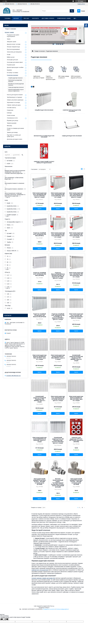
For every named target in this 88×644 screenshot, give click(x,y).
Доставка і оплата (48, 18)
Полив (9, 55)
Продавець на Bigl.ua (44, 608)
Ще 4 (8, 216)
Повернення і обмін (64, 18)
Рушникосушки (11, 65)
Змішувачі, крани (12, 42)
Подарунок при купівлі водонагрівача (13, 36)
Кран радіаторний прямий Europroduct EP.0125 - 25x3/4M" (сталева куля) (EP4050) (40, 482)
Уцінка (9, 39)
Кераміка (9, 70)
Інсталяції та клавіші (13, 73)
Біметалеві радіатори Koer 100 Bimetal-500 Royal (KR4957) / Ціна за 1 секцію (58, 235)
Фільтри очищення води (13, 47)
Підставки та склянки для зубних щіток (14, 136)
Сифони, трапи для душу (14, 105)
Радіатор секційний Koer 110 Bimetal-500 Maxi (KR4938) (40, 274)
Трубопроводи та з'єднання (14, 97)
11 (82, 507)
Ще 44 (8, 288)
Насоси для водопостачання (15, 95)
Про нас (26, 18)
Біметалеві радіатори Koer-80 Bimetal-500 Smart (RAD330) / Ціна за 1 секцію (76, 235)
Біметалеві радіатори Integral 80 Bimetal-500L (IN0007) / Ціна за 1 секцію (58, 357)
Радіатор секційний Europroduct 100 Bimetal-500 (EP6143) (40, 315)
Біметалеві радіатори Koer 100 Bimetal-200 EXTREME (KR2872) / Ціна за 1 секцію (58, 398)
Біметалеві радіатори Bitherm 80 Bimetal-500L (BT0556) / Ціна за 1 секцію (76, 398)
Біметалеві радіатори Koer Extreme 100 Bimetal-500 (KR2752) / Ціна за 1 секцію (76, 316)
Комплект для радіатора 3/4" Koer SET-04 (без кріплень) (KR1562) (76, 440)
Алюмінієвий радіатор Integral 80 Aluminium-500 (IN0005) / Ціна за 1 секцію (40, 399)
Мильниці (9, 126)
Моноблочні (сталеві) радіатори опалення (44, 136)
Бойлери (9, 113)
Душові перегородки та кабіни (15, 67)
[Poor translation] (6, 619)
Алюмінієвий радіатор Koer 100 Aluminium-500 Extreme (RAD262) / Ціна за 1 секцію (58, 440)
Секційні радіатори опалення (44, 110)
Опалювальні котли (12, 118)
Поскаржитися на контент (49, 609)
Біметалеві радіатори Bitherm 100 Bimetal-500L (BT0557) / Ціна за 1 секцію (40, 357)
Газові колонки (11, 115)
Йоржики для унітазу (13, 121)
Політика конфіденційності (62, 609)
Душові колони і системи (14, 44)
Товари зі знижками (10, 29)
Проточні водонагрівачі (13, 49)
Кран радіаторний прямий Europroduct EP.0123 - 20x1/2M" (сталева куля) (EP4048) (76, 482)
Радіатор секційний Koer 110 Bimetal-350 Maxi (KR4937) (40, 234)
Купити (40, 209)
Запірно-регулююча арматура (15, 100)
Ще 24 (8, 197)
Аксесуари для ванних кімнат (15, 62)
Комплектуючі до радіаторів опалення (72, 111)
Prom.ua (52, 606)
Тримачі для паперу (12, 132)
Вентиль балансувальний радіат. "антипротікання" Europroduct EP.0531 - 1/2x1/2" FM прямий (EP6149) (58, 483)
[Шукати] (72, 11)
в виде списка (84, 169)
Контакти (35, 18)
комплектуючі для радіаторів (40, 570)
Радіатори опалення (13, 75)
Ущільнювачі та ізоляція (13, 102)
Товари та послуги (40, 51)
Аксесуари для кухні (12, 60)
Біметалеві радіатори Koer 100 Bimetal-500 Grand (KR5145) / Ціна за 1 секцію (58, 195)
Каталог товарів (9, 32)
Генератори (10, 110)
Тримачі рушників (12, 123)
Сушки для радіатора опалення (72, 136)
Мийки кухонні (11, 57)
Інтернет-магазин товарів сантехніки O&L (43, 578)
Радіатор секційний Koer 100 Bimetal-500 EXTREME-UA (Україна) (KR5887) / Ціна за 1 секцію (58, 317)
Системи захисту (11, 108)
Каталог (16, 18)
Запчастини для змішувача (14, 52)
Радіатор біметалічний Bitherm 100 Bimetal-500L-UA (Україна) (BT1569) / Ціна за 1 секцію (58, 275)
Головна (8, 18)
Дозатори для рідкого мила (15, 139)
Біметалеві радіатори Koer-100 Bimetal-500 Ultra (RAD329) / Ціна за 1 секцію (76, 275)
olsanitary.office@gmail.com (13, 376)
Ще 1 (8, 269)
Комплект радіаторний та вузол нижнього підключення (44, 162)
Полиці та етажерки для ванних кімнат (15, 129)
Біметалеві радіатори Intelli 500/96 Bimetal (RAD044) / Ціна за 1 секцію (40, 440)
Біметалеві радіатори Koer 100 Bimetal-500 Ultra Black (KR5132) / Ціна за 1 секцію (76, 195)
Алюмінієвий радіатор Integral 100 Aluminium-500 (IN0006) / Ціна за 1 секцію (76, 358)
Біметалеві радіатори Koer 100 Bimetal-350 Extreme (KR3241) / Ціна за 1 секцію (40, 195)
